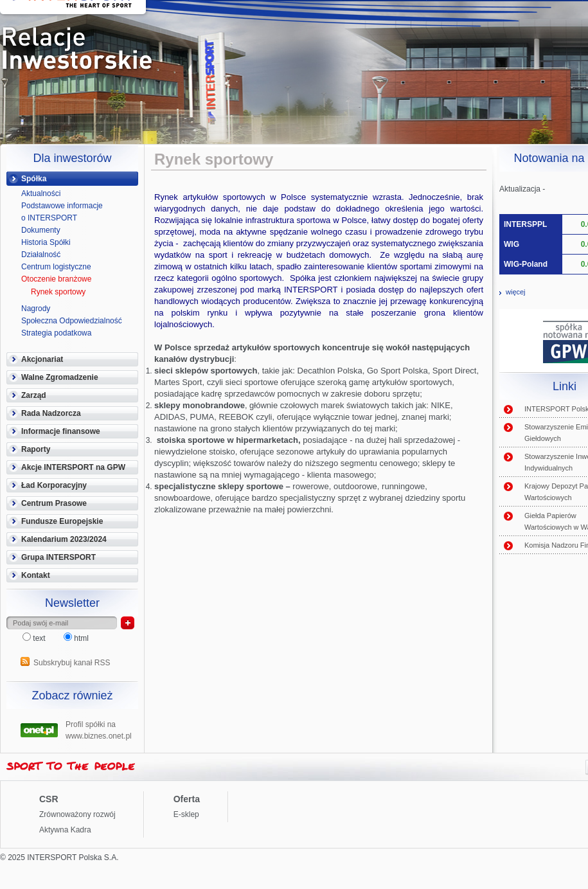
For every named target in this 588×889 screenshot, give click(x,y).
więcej (516, 292)
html (76, 638)
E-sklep (186, 814)
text (35, 638)
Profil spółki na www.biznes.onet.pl (99, 729)
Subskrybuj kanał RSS (72, 663)
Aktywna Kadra (65, 830)
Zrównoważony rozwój (77, 814)
